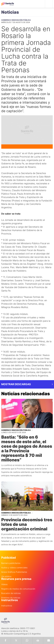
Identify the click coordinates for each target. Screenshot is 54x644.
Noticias (10, 12)
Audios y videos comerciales (14, 568)
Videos (4, 584)
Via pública (6, 576)
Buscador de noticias (11, 593)
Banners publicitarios (11, 563)
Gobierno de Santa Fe (8, 4)
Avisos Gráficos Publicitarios (14, 572)
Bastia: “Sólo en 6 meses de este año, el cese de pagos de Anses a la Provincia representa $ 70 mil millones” (27, 448)
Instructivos (7, 606)
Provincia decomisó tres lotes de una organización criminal (27, 524)
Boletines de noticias (11, 598)
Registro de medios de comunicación (18, 589)
